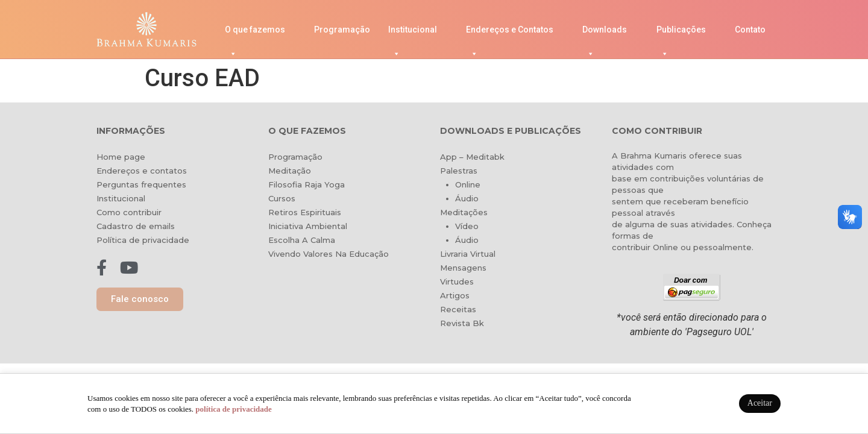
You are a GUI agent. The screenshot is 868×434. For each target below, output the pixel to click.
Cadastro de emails (136, 226)
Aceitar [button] (760, 403)
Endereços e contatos (142, 171)
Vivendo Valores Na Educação (329, 254)
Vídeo (467, 226)
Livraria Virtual (468, 254)
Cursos (282, 198)
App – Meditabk (472, 157)
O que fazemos (255, 33)
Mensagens (463, 268)
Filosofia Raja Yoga (307, 184)
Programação (342, 30)
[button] (140, 299)
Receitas (458, 309)
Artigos (455, 295)
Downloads (605, 33)
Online (468, 184)
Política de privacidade (143, 240)
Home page (121, 157)
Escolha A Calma (302, 240)
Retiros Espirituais (305, 212)
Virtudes (457, 281)
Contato (750, 30)
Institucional (413, 33)
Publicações (681, 33)
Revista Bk (462, 323)
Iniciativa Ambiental (308, 226)
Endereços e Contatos (510, 33)
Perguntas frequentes (141, 184)
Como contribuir (129, 212)
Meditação (290, 171)
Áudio (467, 198)
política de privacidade (233, 409)
